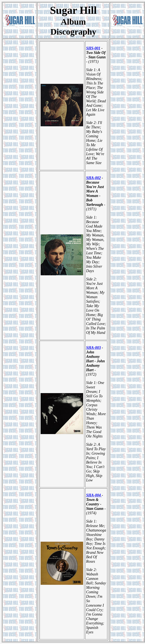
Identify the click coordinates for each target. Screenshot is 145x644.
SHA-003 (93, 348)
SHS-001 (93, 48)
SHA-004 (94, 495)
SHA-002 (93, 178)
